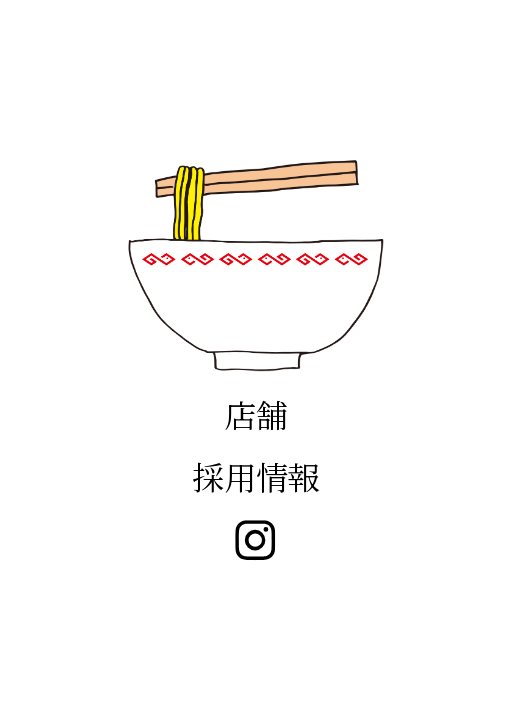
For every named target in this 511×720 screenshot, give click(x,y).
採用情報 (256, 476)
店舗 (256, 414)
